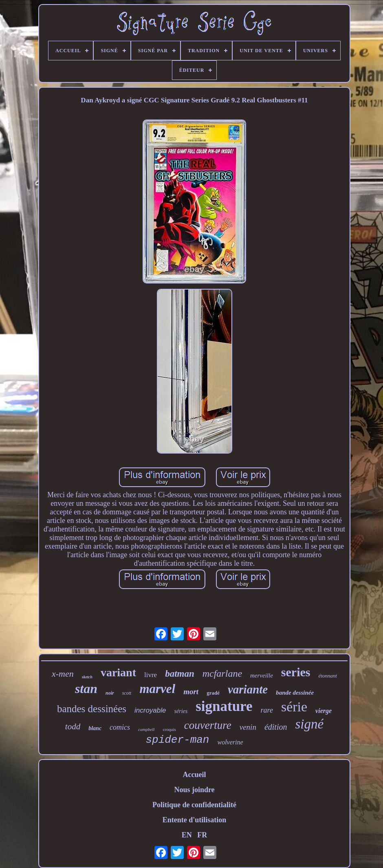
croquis (169, 729)
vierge (324, 711)
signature (224, 706)
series (296, 672)
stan (86, 689)
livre (151, 675)
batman (180, 674)
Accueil (195, 775)
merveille (262, 675)
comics (120, 727)
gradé (213, 693)
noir (110, 693)
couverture (208, 725)
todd (73, 726)
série (294, 707)
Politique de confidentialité (194, 805)
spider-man (177, 740)
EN (187, 835)
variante (248, 689)
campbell (146, 729)
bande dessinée (295, 693)
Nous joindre (194, 790)
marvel (157, 689)
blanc (95, 728)
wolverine (230, 742)
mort (191, 692)
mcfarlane (222, 673)
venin (248, 727)
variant (118, 672)
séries (181, 711)
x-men (63, 674)
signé (309, 724)
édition (276, 727)
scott (127, 693)
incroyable (150, 710)
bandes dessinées (92, 709)
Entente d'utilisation (195, 820)
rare (267, 710)
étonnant (328, 676)
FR (202, 835)
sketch (87, 677)
